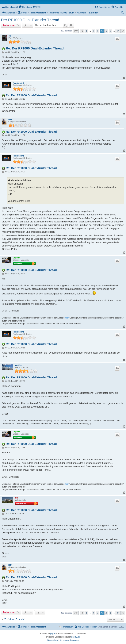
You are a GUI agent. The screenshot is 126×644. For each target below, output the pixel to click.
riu (16, 498)
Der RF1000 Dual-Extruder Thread (30, 20)
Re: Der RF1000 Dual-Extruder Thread (35, 48)
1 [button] (86, 31)
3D (10, 36)
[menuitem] (25, 7)
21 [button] (118, 31)
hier (67, 318)
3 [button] (93, 31)
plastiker (19, 365)
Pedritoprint (18, 83)
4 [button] (98, 31)
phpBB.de (76, 637)
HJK (10, 119)
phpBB (53, 633)
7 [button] (111, 31)
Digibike (17, 258)
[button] (76, 31)
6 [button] (106, 31)
